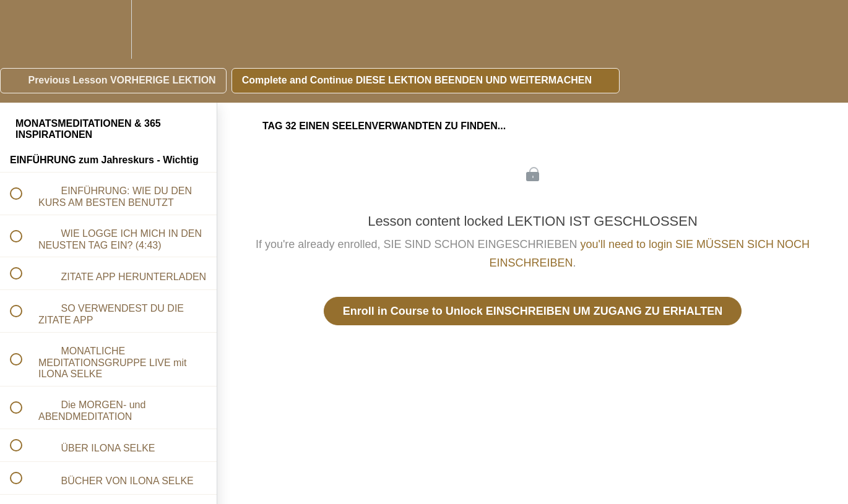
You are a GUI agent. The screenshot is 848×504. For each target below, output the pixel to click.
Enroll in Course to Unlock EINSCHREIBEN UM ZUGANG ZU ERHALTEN (533, 311)
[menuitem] (108, 29)
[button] (23, 29)
